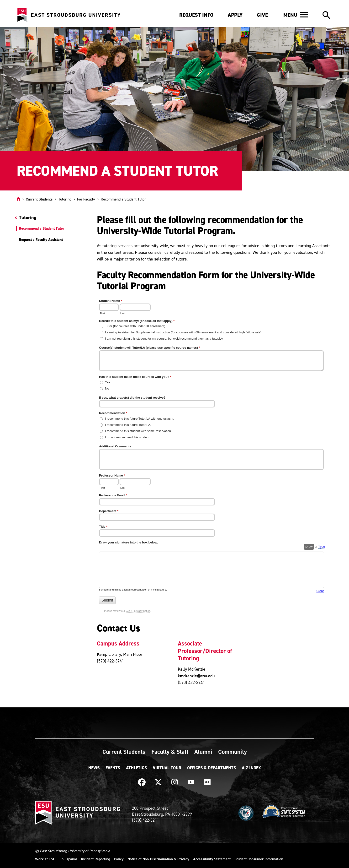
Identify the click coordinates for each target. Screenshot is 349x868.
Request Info (196, 15)
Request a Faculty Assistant (41, 240)
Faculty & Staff (170, 752)
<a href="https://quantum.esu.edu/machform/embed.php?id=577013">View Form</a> (214, 459)
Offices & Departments (212, 768)
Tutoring (65, 199)
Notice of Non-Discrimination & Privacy (158, 859)
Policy (119, 859)
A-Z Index (251, 768)
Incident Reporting (95, 859)
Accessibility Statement (212, 859)
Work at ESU (45, 859)
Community (233, 752)
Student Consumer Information (259, 859)
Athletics (136, 768)
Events (113, 768)
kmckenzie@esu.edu (196, 676)
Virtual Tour (167, 768)
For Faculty (86, 199)
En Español (68, 859)
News (94, 768)
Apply (235, 15)
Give (262, 15)
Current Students (39, 199)
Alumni (203, 752)
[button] (296, 15)
